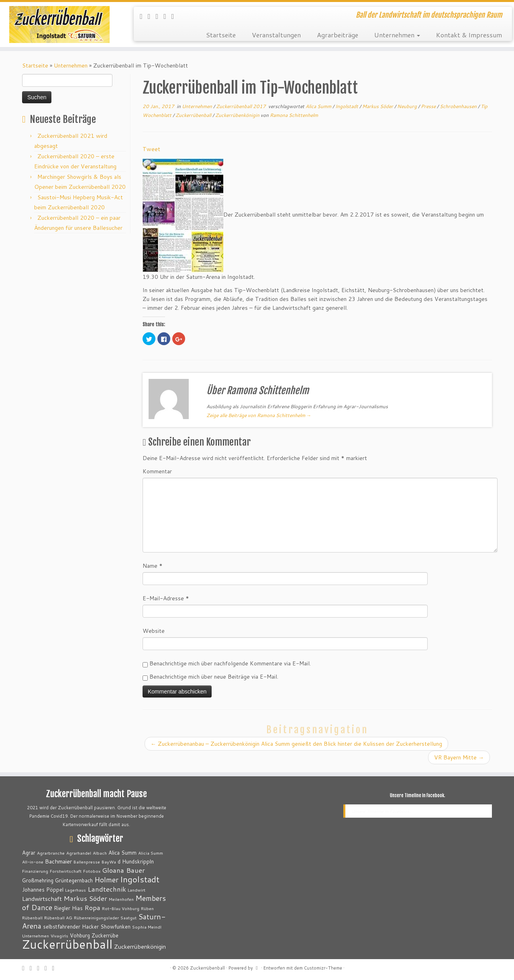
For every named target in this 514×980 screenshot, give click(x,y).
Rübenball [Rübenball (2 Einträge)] (32, 918)
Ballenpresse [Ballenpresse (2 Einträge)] (87, 862)
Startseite (221, 35)
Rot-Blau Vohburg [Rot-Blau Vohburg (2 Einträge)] (121, 908)
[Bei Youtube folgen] (175, 16)
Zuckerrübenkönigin (238, 115)
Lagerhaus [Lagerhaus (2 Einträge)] (75, 890)
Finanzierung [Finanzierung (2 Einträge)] (35, 871)
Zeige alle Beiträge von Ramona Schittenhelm (259, 415)
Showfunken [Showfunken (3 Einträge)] (115, 927)
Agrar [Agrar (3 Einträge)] (29, 853)
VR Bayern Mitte (459, 757)
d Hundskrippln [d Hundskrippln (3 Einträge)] (136, 861)
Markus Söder (378, 106)
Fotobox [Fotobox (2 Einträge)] (92, 871)
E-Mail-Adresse (166, 598)
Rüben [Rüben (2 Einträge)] (147, 908)
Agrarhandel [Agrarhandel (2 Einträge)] (79, 853)
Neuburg (408, 106)
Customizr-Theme (323, 968)
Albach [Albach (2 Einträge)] (100, 853)
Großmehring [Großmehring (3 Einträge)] (38, 880)
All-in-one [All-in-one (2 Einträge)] (33, 862)
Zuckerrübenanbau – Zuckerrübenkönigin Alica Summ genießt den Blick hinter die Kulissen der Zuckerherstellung (296, 744)
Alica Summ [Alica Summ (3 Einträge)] (122, 853)
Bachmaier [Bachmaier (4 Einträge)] (58, 861)
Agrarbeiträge (338, 35)
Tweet (151, 149)
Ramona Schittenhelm (294, 115)
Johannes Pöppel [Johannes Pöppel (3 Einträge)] (43, 890)
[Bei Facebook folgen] (160, 16)
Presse (429, 106)
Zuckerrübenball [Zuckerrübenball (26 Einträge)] (67, 944)
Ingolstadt (347, 106)
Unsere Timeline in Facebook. (418, 796)
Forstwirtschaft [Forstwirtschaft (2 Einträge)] (66, 871)
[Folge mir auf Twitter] (152, 16)
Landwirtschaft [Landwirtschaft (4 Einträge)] (42, 899)
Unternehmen (397, 35)
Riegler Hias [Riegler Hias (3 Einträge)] (68, 908)
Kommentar (157, 471)
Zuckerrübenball (194, 115)
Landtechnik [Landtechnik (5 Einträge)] (107, 889)
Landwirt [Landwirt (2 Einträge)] (137, 890)
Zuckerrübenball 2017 (242, 106)
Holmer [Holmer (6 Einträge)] (106, 880)
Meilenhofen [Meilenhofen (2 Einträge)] (121, 899)
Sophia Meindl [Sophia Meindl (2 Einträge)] (147, 927)
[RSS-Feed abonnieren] (144, 16)
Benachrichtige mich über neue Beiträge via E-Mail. (214, 677)
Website (154, 631)
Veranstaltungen (276, 35)
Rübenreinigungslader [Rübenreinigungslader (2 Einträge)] (96, 918)
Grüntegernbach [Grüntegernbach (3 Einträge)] (74, 880)
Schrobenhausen (459, 106)
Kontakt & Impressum (469, 35)
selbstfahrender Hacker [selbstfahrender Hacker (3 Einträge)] (71, 927)
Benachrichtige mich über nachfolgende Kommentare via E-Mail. (230, 663)
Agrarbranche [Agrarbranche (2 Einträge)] (51, 853)
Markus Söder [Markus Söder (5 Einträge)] (85, 898)
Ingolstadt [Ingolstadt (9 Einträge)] (140, 879)
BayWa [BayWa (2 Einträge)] (109, 862)
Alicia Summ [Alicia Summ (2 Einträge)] (151, 853)
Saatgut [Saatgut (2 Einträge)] (128, 918)
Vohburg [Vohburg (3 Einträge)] (80, 935)
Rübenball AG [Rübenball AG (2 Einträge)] (58, 918)
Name (153, 566)
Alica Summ (319, 106)
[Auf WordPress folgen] (167, 16)
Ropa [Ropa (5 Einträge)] (92, 907)
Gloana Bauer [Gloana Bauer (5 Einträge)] (123, 870)
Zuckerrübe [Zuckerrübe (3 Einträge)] (105, 935)
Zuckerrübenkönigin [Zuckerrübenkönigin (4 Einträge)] (140, 946)
